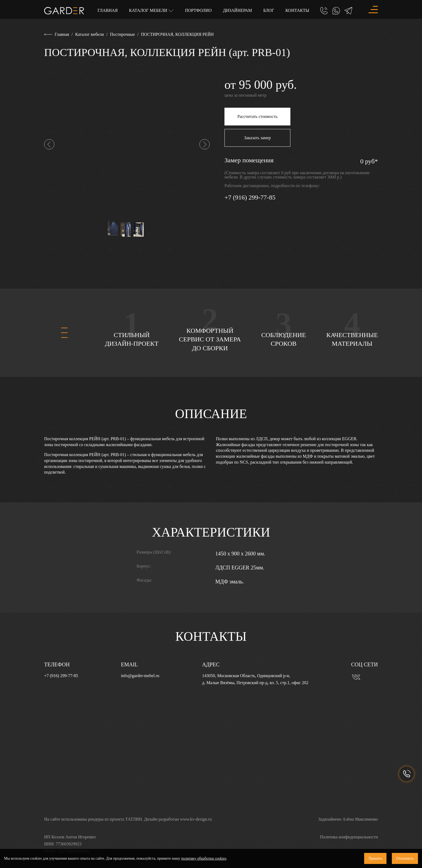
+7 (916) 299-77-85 (250, 197)
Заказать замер (258, 138)
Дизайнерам (238, 10)
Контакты (297, 10)
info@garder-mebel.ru (140, 676)
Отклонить (405, 858)
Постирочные (123, 34)
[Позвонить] (324, 11)
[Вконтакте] (356, 676)
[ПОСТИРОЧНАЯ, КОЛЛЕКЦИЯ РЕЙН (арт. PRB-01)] (127, 144)
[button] (49, 144)
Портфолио (198, 10)
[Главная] (64, 10)
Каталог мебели (149, 10)
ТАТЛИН (133, 819)
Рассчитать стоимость (257, 116)
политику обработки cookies (204, 858)
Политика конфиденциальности (349, 837)
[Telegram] (348, 11)
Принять (375, 858)
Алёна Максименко (360, 819)
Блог (269, 10)
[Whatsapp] (336, 11)
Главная (108, 10)
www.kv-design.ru (196, 819)
